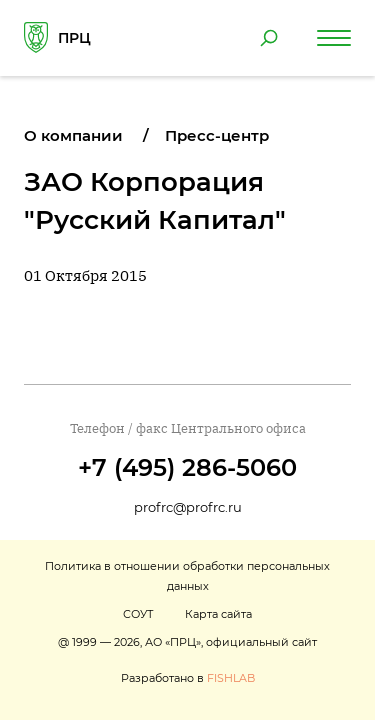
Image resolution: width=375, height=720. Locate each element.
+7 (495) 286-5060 (187, 467)
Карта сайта (218, 614)
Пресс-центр (217, 135)
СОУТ (138, 614)
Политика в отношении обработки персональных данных (187, 576)
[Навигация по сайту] (334, 38)
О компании (73, 135)
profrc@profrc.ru (188, 507)
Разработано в (188, 678)
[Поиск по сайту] (269, 38)
